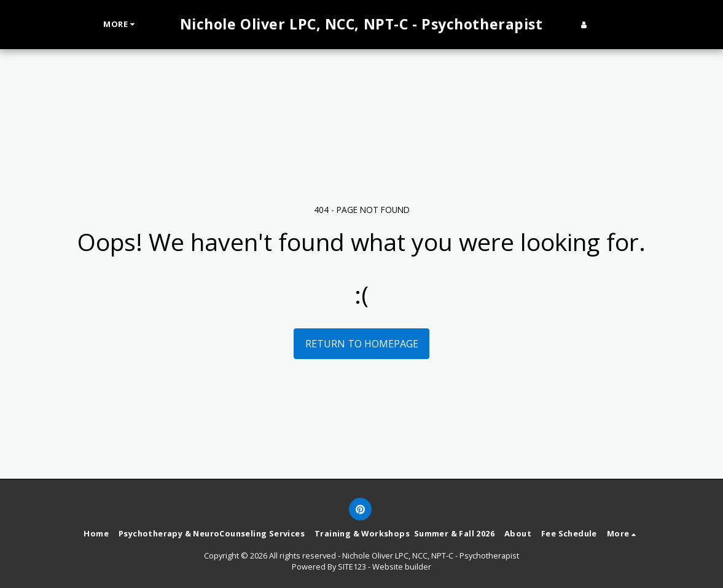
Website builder (402, 567)
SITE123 (352, 567)
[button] (603, 25)
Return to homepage (362, 344)
